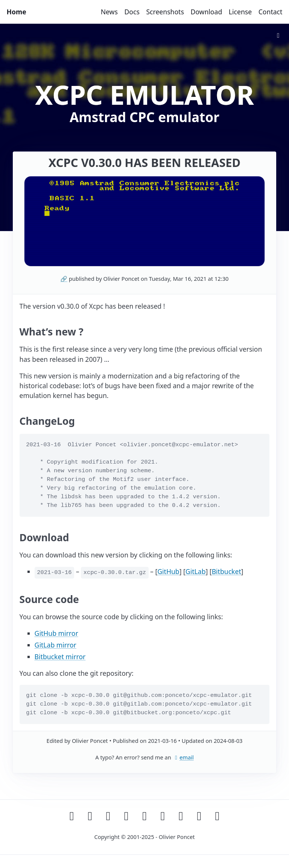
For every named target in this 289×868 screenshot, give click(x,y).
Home (17, 12)
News (109, 12)
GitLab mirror (56, 645)
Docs (132, 12)
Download (206, 12)
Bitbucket (227, 571)
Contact (271, 12)
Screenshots (165, 12)
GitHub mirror (56, 633)
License (240, 12)
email (183, 757)
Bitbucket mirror (60, 657)
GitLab (196, 571)
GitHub (168, 571)
